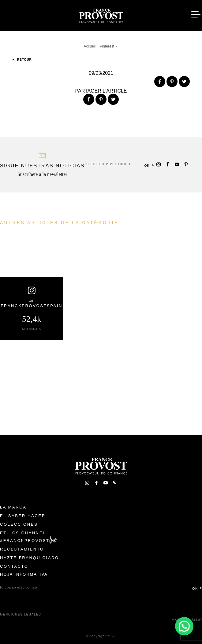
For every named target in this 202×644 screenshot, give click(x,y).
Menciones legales (21, 614)
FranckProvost (26, 541)
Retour (22, 60)
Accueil (90, 46)
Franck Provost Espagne (101, 15)
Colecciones (19, 524)
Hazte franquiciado (30, 558)
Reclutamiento (22, 549)
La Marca (13, 507)
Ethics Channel (23, 533)
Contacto (14, 566)
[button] (184, 626)
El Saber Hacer (23, 516)
